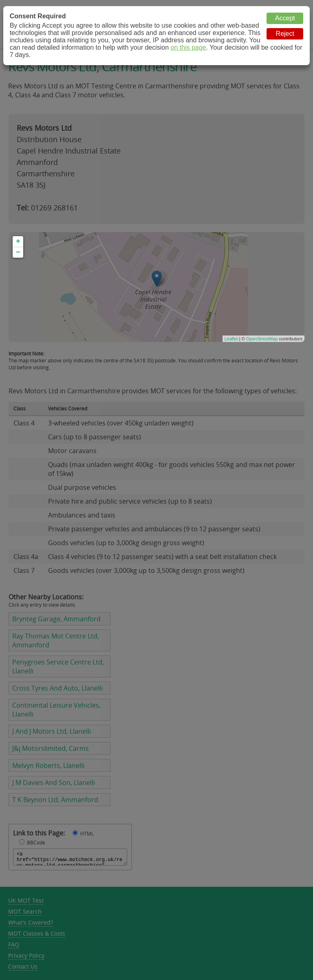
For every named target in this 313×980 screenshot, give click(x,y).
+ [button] (18, 241)
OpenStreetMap (262, 339)
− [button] (18, 252)
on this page (188, 47)
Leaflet (231, 339)
